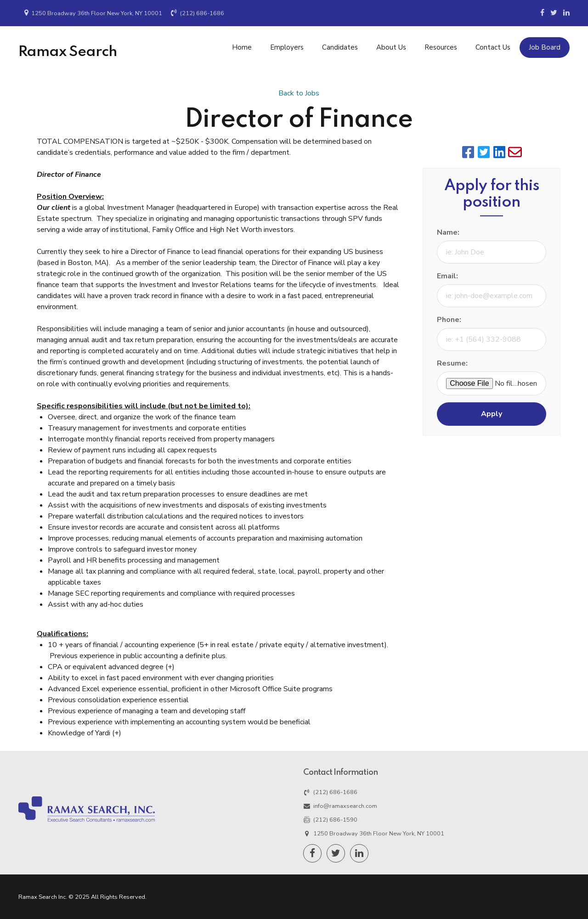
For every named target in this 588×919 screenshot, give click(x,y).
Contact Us (493, 47)
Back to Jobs (299, 93)
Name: (448, 232)
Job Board (545, 47)
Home (242, 47)
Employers (287, 47)
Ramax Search (68, 52)
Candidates (340, 47)
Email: (447, 276)
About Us (391, 47)
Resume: (452, 363)
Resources (441, 47)
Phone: (449, 320)
